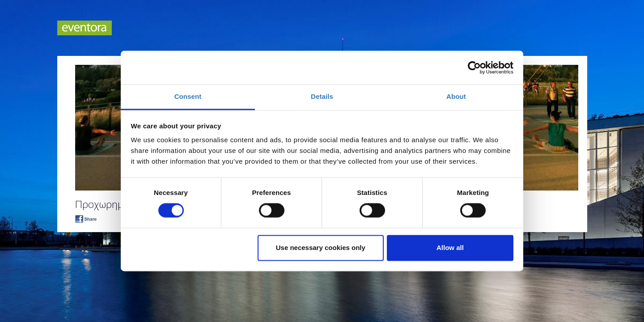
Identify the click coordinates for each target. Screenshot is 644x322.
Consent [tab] (188, 96)
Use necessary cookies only (321, 248)
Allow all (450, 248)
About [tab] (456, 96)
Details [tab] (322, 96)
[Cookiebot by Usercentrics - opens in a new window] (474, 68)
